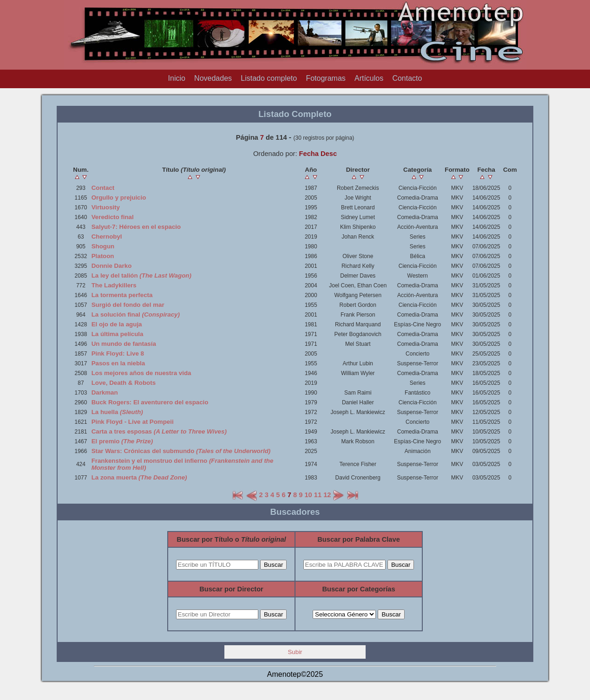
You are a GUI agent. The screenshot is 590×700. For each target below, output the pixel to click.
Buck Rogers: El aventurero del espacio (150, 402)
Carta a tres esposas (159, 431)
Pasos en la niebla (118, 363)
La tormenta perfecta (122, 295)
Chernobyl (107, 237)
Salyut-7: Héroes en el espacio (136, 227)
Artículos (369, 78)
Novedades (213, 78)
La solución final (136, 314)
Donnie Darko (112, 266)
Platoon (103, 256)
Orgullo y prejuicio (119, 198)
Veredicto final (113, 217)
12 (327, 495)
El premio (122, 441)
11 (318, 495)
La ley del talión (141, 275)
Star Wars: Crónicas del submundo (181, 451)
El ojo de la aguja (117, 324)
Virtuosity (106, 207)
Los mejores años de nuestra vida (141, 373)
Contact (103, 188)
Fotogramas (325, 78)
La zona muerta (139, 477)
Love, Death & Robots (124, 383)
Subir (295, 652)
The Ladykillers (114, 285)
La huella (117, 412)
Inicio (177, 78)
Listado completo (269, 78)
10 (308, 495)
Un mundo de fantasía (124, 344)
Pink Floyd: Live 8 (118, 353)
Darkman (105, 392)
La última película (118, 334)
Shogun (103, 246)
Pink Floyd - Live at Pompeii (133, 422)
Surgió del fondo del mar (128, 305)
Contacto (407, 78)
